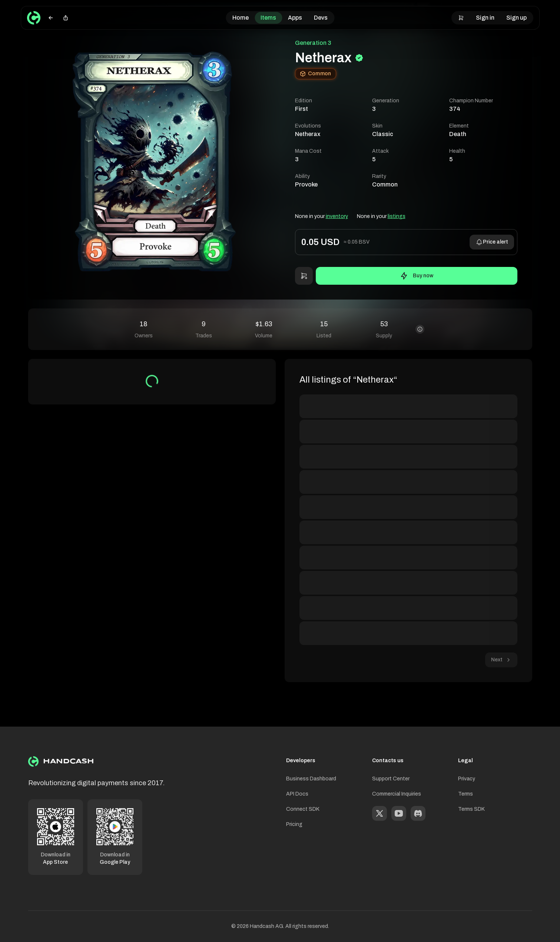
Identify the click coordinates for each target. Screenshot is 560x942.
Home (241, 18)
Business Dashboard (311, 779)
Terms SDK (471, 809)
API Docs (297, 794)
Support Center (391, 779)
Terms (465, 794)
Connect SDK (303, 809)
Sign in (485, 18)
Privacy (467, 779)
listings (397, 216)
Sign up (516, 18)
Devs (321, 18)
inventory (337, 216)
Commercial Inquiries (397, 794)
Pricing (294, 824)
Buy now (416, 276)
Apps (295, 18)
